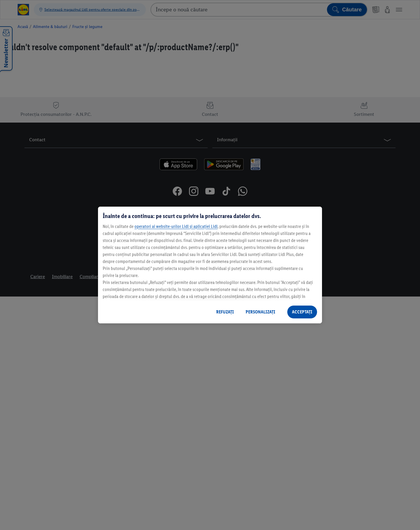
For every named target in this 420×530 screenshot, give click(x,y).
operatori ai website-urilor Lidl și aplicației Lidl (176, 226)
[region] (210, 265)
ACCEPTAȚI (302, 312)
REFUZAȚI (225, 312)
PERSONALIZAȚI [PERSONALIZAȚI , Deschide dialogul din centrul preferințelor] (260, 312)
